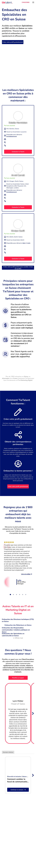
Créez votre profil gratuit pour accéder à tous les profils (18, 268)
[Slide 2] (13, 595)
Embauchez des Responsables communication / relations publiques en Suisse (16, 630)
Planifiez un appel (18, 678)
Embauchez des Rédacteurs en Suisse (18, 625)
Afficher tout (18, 638)
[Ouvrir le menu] (33, 2)
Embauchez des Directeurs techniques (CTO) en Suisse (18, 620)
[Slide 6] (26, 595)
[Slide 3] (17, 595)
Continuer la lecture (18, 790)
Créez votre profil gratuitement (13, 42)
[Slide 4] (20, 595)
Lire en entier (27, 574)
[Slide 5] (23, 595)
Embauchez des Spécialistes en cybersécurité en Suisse (13, 635)
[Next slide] (33, 713)
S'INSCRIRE (26, 2)
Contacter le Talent (18, 152)
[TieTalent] (7, 2)
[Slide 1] (10, 595)
